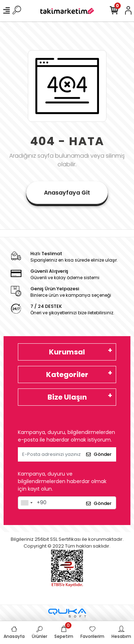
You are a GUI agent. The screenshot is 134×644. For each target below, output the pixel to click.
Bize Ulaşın (67, 397)
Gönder (99, 454)
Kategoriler (67, 375)
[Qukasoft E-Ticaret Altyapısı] (67, 613)
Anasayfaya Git (67, 193)
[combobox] (26, 503)
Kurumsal (67, 352)
